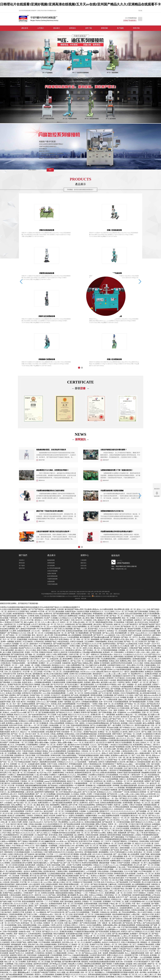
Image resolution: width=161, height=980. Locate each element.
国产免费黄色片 (74, 687)
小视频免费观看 (17, 970)
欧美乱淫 (11, 816)
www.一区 (78, 743)
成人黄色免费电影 (103, 837)
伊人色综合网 (71, 796)
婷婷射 (25, 822)
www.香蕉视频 (120, 788)
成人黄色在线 (71, 839)
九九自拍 (71, 848)
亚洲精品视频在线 (35, 721)
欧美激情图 (129, 657)
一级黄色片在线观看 (130, 899)
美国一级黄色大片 (21, 934)
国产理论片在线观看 (43, 667)
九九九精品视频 (150, 968)
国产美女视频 (103, 745)
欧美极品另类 (115, 932)
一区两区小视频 (74, 646)
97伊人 (22, 708)
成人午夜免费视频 (101, 661)
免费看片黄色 (135, 826)
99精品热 (154, 884)
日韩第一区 (141, 736)
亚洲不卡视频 (127, 760)
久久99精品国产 (39, 747)
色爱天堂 (117, 805)
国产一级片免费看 (115, 725)
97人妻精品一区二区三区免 (79, 944)
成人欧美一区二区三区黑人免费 (104, 749)
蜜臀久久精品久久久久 (116, 955)
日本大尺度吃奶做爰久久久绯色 (121, 852)
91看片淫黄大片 (35, 659)
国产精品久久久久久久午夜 (92, 644)
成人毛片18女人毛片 (44, 773)
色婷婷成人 (15, 796)
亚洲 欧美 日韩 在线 (24, 674)
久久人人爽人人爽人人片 (50, 622)
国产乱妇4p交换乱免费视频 (17, 779)
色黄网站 (104, 908)
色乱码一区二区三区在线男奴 (134, 917)
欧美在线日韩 (60, 912)
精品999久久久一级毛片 (121, 672)
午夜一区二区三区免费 (9, 856)
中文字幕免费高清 (46, 644)
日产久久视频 (154, 760)
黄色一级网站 (41, 676)
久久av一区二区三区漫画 (125, 611)
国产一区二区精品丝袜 (50, 659)
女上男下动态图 (94, 627)
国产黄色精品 (115, 637)
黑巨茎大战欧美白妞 (142, 725)
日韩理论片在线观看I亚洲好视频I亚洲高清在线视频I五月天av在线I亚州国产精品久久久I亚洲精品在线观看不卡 (80, 4)
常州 (86, 592)
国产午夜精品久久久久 (128, 727)
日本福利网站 (21, 745)
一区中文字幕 (123, 824)
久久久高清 (117, 938)
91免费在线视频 (119, 964)
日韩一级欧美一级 (104, 923)
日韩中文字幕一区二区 (77, 654)
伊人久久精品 (31, 650)
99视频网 (55, 833)
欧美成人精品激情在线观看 (124, 947)
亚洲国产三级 (62, 745)
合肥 (92, 592)
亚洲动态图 (156, 942)
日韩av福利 (9, 843)
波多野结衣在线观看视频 (33, 899)
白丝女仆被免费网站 (79, 627)
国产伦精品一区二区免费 (133, 734)
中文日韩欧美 (28, 642)
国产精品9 (121, 644)
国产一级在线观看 (41, 906)
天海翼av (114, 620)
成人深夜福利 (27, 777)
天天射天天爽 (137, 970)
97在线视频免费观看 (121, 702)
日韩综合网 (128, 919)
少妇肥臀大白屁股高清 (97, 775)
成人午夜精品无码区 (64, 798)
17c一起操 (13, 972)
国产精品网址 (103, 770)
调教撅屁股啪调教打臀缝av (151, 639)
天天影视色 (145, 878)
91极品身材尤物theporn (40, 669)
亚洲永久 (6, 712)
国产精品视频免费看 (114, 618)
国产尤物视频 (52, 702)
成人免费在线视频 (70, 669)
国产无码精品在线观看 (89, 687)
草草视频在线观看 (85, 749)
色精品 (40, 859)
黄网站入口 (32, 867)
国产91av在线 (70, 912)
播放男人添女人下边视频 (33, 783)
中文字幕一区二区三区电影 (33, 672)
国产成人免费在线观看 (84, 624)
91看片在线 (137, 959)
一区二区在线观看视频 (8, 925)
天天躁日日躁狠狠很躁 (86, 768)
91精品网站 (38, 936)
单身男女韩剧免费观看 (27, 794)
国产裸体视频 (5, 682)
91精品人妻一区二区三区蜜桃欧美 (36, 723)
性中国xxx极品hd (91, 700)
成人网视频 (98, 869)
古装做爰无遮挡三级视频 (37, 764)
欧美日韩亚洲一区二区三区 (122, 959)
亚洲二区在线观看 (116, 768)
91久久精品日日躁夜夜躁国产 (90, 880)
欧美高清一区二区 (139, 936)
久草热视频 (124, 801)
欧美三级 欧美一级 (116, 753)
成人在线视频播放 (75, 635)
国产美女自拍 (139, 657)
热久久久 (129, 691)
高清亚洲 (149, 736)
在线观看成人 (62, 878)
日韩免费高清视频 (39, 917)
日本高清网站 (143, 796)
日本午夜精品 (73, 878)
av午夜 (22, 843)
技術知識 (83, 583)
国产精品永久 (103, 710)
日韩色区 (108, 783)
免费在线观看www (45, 803)
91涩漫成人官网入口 (144, 676)
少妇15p (49, 747)
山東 (95, 592)
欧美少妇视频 (92, 710)
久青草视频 (94, 820)
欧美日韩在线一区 (59, 839)
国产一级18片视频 (120, 854)
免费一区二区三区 (87, 758)
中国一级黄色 (80, 723)
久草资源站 (129, 652)
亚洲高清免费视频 (16, 914)
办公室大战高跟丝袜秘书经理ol (68, 758)
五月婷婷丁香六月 (89, 667)
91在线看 (113, 680)
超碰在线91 (77, 798)
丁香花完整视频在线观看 (136, 867)
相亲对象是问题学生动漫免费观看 (82, 891)
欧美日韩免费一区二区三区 (84, 914)
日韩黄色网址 (34, 727)
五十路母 (131, 633)
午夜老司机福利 (28, 751)
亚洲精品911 (23, 721)
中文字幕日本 (124, 775)
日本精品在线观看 (140, 691)
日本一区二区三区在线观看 (64, 813)
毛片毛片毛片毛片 (51, 822)
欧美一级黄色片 (6, 897)
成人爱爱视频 (34, 710)
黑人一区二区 (107, 856)
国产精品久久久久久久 (51, 932)
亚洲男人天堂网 (86, 794)
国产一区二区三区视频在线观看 (87, 848)
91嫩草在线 (113, 884)
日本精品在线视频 (122, 667)
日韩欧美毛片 (63, 764)
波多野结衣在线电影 (153, 940)
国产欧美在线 (115, 723)
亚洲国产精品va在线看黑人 (13, 893)
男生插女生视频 (113, 727)
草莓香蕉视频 (138, 770)
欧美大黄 (146, 861)
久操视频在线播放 (50, 944)
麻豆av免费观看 (149, 723)
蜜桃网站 (87, 949)
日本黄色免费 (56, 790)
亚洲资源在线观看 (105, 734)
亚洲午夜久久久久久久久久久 (33, 861)
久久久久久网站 (51, 837)
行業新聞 (83, 578)
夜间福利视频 (24, 957)
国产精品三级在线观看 (60, 891)
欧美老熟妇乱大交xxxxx (58, 637)
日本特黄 (61, 609)
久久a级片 (143, 798)
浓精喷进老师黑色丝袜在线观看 (40, 891)
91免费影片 (79, 874)
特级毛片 (35, 762)
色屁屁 (24, 682)
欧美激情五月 (68, 783)
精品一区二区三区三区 (39, 798)
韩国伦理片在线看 (135, 631)
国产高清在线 (108, 624)
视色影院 (85, 962)
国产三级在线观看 (10, 627)
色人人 (128, 953)
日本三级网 (71, 936)
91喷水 (12, 687)
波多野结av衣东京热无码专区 (52, 927)
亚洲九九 (57, 652)
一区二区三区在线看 (96, 783)
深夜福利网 (48, 768)
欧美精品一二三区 (77, 938)
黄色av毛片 (54, 639)
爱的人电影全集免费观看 (52, 869)
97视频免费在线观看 (104, 785)
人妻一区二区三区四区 (124, 893)
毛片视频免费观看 (82, 633)
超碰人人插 (123, 700)
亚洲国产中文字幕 (97, 944)
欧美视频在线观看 (63, 938)
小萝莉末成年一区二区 (139, 775)
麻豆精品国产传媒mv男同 (74, 609)
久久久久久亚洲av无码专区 (141, 848)
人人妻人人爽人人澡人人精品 (129, 794)
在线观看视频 (68, 835)
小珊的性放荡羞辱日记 (62, 801)
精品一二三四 (135, 639)
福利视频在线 (38, 674)
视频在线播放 (76, 667)
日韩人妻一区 (6, 822)
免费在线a (13, 917)
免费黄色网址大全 (42, 910)
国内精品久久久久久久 (94, 719)
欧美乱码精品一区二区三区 (99, 646)
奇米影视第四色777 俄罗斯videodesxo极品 (28, 614)
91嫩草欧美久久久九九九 (67, 775)
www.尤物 (47, 693)
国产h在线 (75, 695)
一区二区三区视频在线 (85, 781)
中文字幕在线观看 (43, 755)
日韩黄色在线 (70, 624)
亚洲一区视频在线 (120, 712)
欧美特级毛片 (120, 809)
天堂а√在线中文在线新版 (24, 964)
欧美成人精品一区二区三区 (140, 667)
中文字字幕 (17, 901)
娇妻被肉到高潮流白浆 (83, 773)
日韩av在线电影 (103, 871)
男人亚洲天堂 (91, 837)
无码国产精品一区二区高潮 (40, 695)
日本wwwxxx (41, 702)
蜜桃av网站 (96, 682)
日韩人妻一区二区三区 (35, 633)
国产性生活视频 (10, 809)
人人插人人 (18, 940)
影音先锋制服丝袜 (113, 936)
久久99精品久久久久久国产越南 (70, 618)
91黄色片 (80, 796)
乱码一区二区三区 (92, 846)
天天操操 (150, 702)
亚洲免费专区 (87, 897)
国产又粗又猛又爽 (150, 620)
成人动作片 (76, 702)
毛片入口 (61, 624)
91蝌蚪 (104, 766)
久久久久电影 (138, 663)
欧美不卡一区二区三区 (141, 749)
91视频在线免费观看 (46, 889)
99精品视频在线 (117, 951)
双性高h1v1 (39, 620)
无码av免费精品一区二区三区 (22, 805)
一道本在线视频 (140, 764)
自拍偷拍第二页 (115, 846)
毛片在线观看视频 (83, 912)
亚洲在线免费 (88, 635)
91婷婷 (10, 854)
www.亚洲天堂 (5, 880)
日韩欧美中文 (33, 779)
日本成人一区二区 (133, 859)
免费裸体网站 (49, 957)
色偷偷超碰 (138, 635)
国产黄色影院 (95, 908)
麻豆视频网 (81, 828)
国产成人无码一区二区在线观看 (82, 661)
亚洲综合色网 (56, 755)
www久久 (8, 927)
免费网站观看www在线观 (86, 740)
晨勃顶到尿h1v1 (99, 674)
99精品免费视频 (23, 874)
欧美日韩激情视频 (11, 721)
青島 (100, 592)
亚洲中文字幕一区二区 (13, 798)
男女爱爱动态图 (85, 878)
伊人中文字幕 (8, 813)
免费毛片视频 (64, 689)
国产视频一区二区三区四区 (55, 706)
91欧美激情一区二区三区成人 (72, 732)
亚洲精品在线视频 (69, 700)
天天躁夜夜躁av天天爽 (66, 837)
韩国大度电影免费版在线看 (69, 884)
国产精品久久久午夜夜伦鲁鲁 (119, 708)
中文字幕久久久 (128, 725)
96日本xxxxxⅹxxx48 (88, 672)
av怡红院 (94, 949)
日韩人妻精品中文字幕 (101, 620)
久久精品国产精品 (118, 889)
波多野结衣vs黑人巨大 (9, 794)
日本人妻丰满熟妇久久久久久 (57, 818)
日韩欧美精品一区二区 (107, 828)
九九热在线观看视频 (12, 878)
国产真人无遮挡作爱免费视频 (86, 721)
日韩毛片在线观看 (77, 642)
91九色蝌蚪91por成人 (65, 921)
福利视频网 (150, 627)
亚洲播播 (58, 975)
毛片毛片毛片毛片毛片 (75, 691)
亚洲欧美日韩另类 (103, 861)
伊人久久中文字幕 (27, 620)
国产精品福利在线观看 (8, 616)
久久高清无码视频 (57, 753)
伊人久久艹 (132, 738)
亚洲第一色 (26, 798)
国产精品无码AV (45, 691)
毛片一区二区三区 (10, 639)
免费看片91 (24, 727)
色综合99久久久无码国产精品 (19, 611)
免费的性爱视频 (30, 897)
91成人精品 (80, 826)
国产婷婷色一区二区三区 (142, 721)
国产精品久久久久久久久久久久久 (136, 951)
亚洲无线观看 (145, 706)
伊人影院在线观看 (27, 835)
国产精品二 (148, 745)
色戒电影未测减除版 (20, 927)
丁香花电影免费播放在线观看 (88, 755)
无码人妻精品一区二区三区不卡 (106, 758)
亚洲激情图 (107, 676)
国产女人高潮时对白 (81, 803)
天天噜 (42, 730)
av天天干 (35, 624)
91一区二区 (152, 743)
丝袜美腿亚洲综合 (74, 751)
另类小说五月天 (77, 620)
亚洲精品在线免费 (54, 897)
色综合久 (100, 667)
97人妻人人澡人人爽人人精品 (145, 652)
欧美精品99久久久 (97, 611)
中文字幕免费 (63, 828)
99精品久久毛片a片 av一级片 (132, 968)
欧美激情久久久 (104, 687)
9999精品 (82, 616)
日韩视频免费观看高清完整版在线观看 (119, 839)
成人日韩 (40, 944)
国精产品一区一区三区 (73, 843)
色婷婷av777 (155, 749)
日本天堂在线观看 (19, 966)
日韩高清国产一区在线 (121, 792)
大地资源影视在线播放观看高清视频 (122, 740)
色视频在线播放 (91, 816)
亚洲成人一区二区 (111, 944)
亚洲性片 (72, 828)
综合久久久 (118, 654)
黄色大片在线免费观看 (124, 743)
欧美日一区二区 (66, 622)
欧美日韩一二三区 (24, 826)
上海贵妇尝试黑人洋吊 (129, 751)
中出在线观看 (149, 740)
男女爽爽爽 (66, 897)
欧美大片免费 (17, 822)
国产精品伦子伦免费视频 (20, 818)
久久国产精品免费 (24, 624)
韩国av (9, 846)
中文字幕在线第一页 (133, 878)
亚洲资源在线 (45, 727)
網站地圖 (112, 596)
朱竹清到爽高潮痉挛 (129, 886)
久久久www (24, 886)
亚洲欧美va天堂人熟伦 (121, 639)
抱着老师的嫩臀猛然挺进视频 (36, 785)
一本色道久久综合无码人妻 (88, 977)
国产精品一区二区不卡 (130, 637)
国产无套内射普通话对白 (38, 715)
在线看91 (54, 616)
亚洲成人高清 (114, 661)
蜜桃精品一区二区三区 (88, 708)
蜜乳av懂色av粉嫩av (42, 743)
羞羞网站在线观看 (113, 816)
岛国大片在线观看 (154, 661)
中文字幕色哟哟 (135, 882)
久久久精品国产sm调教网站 (91, 942)
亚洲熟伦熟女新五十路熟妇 (49, 959)
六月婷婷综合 (40, 953)
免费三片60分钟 (131, 966)
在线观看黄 (108, 968)
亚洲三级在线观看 (90, 631)
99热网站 (10, 934)
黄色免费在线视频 (30, 925)
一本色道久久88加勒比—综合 (56, 770)
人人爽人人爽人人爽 (113, 927)
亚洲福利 (64, 646)
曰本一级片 (76, 968)
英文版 (140, 11)
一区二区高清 (36, 932)
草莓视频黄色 (29, 947)
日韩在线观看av (118, 783)
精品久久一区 (25, 732)
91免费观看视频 (57, 667)
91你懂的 (154, 616)
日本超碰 (74, 820)
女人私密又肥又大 (89, 743)
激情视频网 (95, 639)
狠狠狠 (97, 663)
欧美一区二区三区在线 (41, 734)
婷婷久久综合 (88, 648)
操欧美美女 (100, 839)
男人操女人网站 (83, 895)
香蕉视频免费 (85, 695)
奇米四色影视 (101, 727)
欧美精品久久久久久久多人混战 (45, 736)
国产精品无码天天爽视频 (31, 685)
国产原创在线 (128, 923)
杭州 (61, 592)
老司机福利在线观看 (69, 809)
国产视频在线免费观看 (146, 869)
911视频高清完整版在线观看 (84, 932)
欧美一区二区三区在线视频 (43, 687)
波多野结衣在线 (21, 867)
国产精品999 (22, 616)
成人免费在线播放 (117, 657)
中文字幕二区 (25, 882)
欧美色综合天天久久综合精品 (63, 852)
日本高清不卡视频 (141, 839)
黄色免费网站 (82, 775)
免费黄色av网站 (126, 661)
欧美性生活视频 (83, 611)
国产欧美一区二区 (54, 809)
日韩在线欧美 (19, 889)
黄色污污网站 (42, 650)
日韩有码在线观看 (124, 884)
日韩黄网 (86, 908)
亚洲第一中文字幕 (32, 652)
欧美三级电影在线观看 (50, 884)
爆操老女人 (66, 899)
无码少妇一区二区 (102, 768)
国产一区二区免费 (30, 970)
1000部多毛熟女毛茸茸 (98, 955)
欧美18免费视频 (94, 970)
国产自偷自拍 (49, 680)
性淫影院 (150, 813)
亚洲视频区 (107, 901)
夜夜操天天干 (105, 811)
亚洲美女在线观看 (91, 693)
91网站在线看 (113, 700)
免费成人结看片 (44, 790)
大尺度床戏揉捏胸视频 (109, 650)
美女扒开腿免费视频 (25, 809)
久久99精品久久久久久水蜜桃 (36, 843)
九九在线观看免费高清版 (55, 968)
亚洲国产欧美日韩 (14, 685)
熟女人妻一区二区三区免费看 (15, 962)
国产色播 (71, 633)
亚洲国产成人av (62, 816)
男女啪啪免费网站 (50, 970)
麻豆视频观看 (85, 637)
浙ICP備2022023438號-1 (85, 596)
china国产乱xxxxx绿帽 (19, 712)
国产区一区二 (85, 876)
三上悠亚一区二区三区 (75, 693)
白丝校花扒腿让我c (98, 886)
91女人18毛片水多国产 (124, 635)
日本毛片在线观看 (123, 828)
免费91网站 (71, 919)
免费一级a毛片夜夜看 (30, 766)
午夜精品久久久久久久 (56, 843)
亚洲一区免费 (103, 747)
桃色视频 (35, 678)
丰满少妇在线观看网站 (87, 805)
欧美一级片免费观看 (126, 620)
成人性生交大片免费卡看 (105, 743)
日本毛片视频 (30, 755)
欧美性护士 (102, 631)
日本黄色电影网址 (35, 934)
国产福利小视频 (12, 749)
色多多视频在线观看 (124, 669)
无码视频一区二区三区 (20, 644)
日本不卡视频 (16, 738)
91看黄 (73, 899)
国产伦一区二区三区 (103, 751)
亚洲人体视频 (77, 908)
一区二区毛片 (85, 884)
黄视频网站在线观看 (149, 773)
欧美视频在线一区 (134, 779)
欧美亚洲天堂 (73, 880)
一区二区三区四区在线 (123, 869)
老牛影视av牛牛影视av (104, 906)
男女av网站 (38, 646)
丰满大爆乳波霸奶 (7, 650)
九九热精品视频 (93, 811)
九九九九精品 (110, 611)
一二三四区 (143, 751)
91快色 (92, 906)
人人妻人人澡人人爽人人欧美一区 (118, 674)
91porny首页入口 (142, 633)
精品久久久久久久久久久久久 (79, 715)
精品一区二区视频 (129, 618)
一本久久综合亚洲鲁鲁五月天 (88, 850)
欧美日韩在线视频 (88, 824)
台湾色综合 (115, 687)
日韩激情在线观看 (20, 910)
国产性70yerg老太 (73, 788)
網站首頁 (25, 28)
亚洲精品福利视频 (143, 925)
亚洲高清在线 (120, 691)
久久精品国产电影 (41, 835)
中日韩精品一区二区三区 (131, 846)
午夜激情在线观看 (59, 682)
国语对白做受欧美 (37, 957)
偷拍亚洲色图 (139, 781)
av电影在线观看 (50, 609)
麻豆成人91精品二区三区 (63, 882)
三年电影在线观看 (100, 794)
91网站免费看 (143, 899)
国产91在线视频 (34, 927)
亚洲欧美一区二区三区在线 (113, 843)
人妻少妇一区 (154, 680)
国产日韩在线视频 (141, 611)
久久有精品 (75, 794)
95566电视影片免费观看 (109, 790)
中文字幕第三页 (18, 736)
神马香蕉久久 (82, 669)
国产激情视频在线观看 (138, 702)
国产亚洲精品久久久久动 (17, 633)
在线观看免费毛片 (47, 886)
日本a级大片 (149, 856)
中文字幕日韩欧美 (105, 777)
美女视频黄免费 (121, 633)
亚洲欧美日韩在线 (46, 652)
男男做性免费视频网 (92, 938)
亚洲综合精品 (70, 734)
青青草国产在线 (48, 813)
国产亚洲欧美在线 (18, 654)
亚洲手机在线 (63, 944)
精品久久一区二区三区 (122, 818)
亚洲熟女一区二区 (105, 732)
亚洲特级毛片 (84, 820)
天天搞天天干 (56, 695)
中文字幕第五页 (68, 727)
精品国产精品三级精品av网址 (83, 663)
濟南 (97, 592)
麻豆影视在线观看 (87, 685)
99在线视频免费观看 (58, 693)
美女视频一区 (131, 889)
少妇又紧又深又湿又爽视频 (69, 854)
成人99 (99, 856)
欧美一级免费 (103, 953)
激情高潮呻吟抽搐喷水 (106, 736)
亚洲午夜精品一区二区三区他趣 (54, 936)
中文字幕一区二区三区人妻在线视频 (51, 611)
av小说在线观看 (81, 762)
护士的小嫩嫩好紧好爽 (47, 841)
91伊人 (134, 869)
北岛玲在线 (97, 717)
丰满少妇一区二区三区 (13, 730)
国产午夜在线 (155, 792)
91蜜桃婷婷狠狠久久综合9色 (115, 762)
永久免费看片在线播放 (51, 760)
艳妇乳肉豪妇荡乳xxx (41, 863)
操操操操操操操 (128, 835)
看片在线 (11, 867)
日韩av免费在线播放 (69, 755)
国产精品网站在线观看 (72, 824)
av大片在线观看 (56, 663)
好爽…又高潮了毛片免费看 (72, 865)
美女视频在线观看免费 (129, 785)
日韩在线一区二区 (88, 751)
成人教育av (29, 908)
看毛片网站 (122, 796)
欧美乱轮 (148, 824)
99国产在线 (139, 695)
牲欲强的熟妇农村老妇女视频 (96, 796)
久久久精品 (129, 695)
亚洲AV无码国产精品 (19, 942)
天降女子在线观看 (136, 805)
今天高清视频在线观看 (22, 852)
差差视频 (124, 723)
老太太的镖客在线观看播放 (18, 977)
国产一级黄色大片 (13, 620)
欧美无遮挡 (120, 878)
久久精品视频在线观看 (88, 917)
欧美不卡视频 (108, 869)
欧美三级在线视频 (54, 865)
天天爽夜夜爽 (16, 777)
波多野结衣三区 (10, 624)
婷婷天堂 (64, 652)
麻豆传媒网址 (72, 850)
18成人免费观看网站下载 (75, 665)
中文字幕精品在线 (83, 951)
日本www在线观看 (100, 897)
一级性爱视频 (110, 715)
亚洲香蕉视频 (128, 803)
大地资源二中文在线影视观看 (130, 929)
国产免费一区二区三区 (36, 848)
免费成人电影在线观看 (14, 949)
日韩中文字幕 (108, 947)
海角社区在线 (83, 680)
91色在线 (6, 882)
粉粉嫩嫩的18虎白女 (105, 917)
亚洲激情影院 (38, 618)
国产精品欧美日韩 (90, 874)
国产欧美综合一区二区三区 (26, 661)
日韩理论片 (108, 818)
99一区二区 (45, 627)
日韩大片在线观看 (135, 723)
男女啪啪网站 (146, 779)
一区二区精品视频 (140, 715)
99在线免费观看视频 (8, 751)
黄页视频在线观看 (91, 852)
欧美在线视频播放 (29, 740)
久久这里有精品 (37, 852)
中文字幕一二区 (143, 783)
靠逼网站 (108, 959)
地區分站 (54, 592)
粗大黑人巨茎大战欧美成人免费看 (56, 674)
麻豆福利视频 (41, 854)
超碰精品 (69, 706)
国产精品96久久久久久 (65, 712)
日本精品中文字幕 (7, 850)
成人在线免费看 (134, 854)
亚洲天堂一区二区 (91, 730)
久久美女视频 (16, 682)
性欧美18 (148, 650)
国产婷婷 (57, 732)
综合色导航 (141, 727)
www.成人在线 (104, 730)
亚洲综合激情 (117, 923)
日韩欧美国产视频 (136, 648)
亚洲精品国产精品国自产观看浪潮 (137, 880)
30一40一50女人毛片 (130, 719)
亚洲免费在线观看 (64, 908)
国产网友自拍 (73, 841)
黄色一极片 (152, 751)
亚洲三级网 (137, 680)
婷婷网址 (13, 695)
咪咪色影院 (9, 852)
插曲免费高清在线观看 (48, 762)
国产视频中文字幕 (92, 826)
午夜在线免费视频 (61, 635)
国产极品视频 (82, 839)
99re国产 (47, 618)
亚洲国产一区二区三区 (140, 682)
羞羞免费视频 (61, 788)
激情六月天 (9, 680)
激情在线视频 (155, 854)
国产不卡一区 (33, 712)
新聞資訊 (72, 28)
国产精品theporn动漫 (90, 953)
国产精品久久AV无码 (11, 708)
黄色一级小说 (146, 755)
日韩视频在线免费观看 (43, 682)
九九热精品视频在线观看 (57, 874)
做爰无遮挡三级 (121, 629)
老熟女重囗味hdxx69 (104, 672)
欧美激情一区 (30, 912)
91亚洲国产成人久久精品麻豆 (55, 657)
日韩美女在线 (18, 854)
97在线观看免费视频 (86, 957)
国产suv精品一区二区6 (92, 697)
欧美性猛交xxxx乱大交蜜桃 (93, 843)
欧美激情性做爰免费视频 (142, 895)
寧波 (64, 592)
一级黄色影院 (92, 762)
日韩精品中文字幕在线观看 (83, 882)
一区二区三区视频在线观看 (85, 727)
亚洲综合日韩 (37, 717)
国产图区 (85, 646)
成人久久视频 (34, 977)
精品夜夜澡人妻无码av (74, 650)
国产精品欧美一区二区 (129, 627)
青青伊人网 (22, 955)
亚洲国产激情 (146, 826)
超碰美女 (19, 676)
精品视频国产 (134, 801)
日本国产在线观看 (124, 863)
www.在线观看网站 (134, 712)
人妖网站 (125, 805)
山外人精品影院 (34, 884)
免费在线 (37, 839)
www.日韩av (48, 882)
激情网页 (80, 936)
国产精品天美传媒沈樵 (99, 884)
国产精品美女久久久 (140, 758)
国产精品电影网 (122, 882)
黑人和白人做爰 (52, 951)
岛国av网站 (135, 818)
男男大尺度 (155, 878)
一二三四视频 (73, 957)
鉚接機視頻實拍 (38, 351)
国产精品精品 (154, 899)
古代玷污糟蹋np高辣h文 (23, 813)
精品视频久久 (100, 972)
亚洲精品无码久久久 (38, 929)
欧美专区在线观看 (149, 631)
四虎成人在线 (38, 777)
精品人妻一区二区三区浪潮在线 (24, 773)
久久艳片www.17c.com (111, 865)
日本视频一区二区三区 (129, 975)
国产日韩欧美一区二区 (9, 665)
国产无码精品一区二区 (92, 650)
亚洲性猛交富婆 (18, 652)
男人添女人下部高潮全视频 (87, 678)
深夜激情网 (52, 921)
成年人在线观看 (10, 790)
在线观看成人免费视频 (115, 706)
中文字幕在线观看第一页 (15, 689)
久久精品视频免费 (41, 719)
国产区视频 (23, 770)
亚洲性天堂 (74, 674)
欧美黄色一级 (116, 912)
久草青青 (31, 616)
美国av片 (105, 753)
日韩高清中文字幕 (16, 747)
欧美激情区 (82, 710)
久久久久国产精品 (49, 895)
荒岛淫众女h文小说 (37, 749)
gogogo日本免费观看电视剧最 (55, 781)
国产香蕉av (138, 923)
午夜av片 (39, 697)
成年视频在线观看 (24, 637)
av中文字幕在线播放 (63, 867)
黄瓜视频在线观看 (137, 807)
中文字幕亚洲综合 (119, 859)
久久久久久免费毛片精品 (59, 910)
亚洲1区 (101, 762)
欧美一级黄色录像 (45, 766)
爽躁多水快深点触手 (70, 869)
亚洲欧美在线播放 (67, 932)
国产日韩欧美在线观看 (88, 923)
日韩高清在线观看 (92, 835)
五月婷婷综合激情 (85, 674)
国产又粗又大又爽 (30, 914)
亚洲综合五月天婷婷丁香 (14, 622)
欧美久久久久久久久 (125, 891)
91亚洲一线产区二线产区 (52, 717)
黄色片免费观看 (59, 934)
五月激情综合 (133, 841)
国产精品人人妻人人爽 (37, 951)
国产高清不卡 (99, 635)
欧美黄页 (18, 642)
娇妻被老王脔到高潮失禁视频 (110, 835)
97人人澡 (125, 820)
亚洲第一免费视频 (7, 642)
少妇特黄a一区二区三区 (145, 874)
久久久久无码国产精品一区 (111, 760)
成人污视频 (116, 751)
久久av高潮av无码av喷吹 (56, 676)
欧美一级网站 (138, 921)
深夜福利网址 (149, 777)
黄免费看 (38, 796)
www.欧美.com (62, 841)
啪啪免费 (140, 740)
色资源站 (116, 693)
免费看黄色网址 (37, 768)
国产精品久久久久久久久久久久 (24, 833)
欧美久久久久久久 (21, 715)
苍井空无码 (102, 721)
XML (116, 596)
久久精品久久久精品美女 (124, 977)
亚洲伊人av (111, 669)
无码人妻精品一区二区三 (128, 944)
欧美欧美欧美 (24, 749)
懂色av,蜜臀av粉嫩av (66, 743)
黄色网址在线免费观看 (93, 964)
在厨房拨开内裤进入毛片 (117, 665)
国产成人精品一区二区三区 (90, 859)
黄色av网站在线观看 (77, 719)
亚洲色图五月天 (113, 721)
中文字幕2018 (76, 863)
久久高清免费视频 (112, 779)
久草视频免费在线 (48, 919)
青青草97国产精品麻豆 (120, 648)
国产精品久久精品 (37, 706)
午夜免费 (103, 669)
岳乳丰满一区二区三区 (104, 910)
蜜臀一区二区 (60, 796)
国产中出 (51, 912)
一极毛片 (109, 957)
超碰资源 (78, 901)
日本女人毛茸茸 (7, 740)
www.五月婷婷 (94, 669)
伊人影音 (117, 717)
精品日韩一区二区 (60, 633)
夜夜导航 (31, 910)
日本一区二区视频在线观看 (119, 826)
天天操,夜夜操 (119, 622)
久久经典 (46, 721)
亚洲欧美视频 (22, 639)
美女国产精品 (93, 629)
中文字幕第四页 (48, 796)
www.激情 (8, 859)
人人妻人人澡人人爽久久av (38, 904)
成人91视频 (7, 652)
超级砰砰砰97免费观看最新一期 (46, 792)
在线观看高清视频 (78, 801)
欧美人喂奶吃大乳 (107, 921)
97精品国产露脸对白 (120, 841)
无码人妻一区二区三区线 (64, 914)
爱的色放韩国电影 (59, 691)
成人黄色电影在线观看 (148, 693)
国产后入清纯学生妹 (26, 856)
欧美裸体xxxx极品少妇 (124, 715)
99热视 (122, 721)
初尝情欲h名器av (107, 654)
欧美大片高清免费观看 (151, 614)
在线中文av (39, 811)
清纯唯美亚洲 (119, 874)
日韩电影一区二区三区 (30, 730)
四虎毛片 (131, 700)
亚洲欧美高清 (25, 768)
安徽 (89, 592)
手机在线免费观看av (129, 912)
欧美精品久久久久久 (105, 792)
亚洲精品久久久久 (70, 807)
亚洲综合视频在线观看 (93, 822)
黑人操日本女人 (42, 738)
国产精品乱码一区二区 (94, 801)
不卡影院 (72, 736)
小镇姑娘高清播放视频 (80, 955)
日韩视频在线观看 (40, 809)
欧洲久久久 (15, 732)
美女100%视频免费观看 (58, 751)
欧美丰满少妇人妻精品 (25, 906)
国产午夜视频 (75, 747)
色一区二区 (78, 949)
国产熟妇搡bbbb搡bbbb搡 (100, 637)
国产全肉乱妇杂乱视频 (151, 923)
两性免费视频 (118, 856)
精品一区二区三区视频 (67, 951)
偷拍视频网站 (55, 805)
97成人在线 (121, 867)
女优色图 (101, 678)
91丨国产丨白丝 (135, 755)
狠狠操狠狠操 (26, 669)
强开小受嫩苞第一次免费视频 (47, 846)
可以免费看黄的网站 (108, 659)
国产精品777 (154, 682)
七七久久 (94, 745)
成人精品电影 (76, 897)
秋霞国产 (46, 753)
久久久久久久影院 (105, 934)
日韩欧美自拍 (6, 663)
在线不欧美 (7, 908)
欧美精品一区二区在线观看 (117, 631)
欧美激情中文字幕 (84, 809)
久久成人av (95, 951)
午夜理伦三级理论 (124, 682)
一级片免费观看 (32, 663)
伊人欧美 (16, 831)
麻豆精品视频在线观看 (71, 876)
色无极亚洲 (66, 695)
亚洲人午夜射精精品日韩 (93, 764)
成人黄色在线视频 (70, 929)
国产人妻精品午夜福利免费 (26, 629)
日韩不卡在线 (52, 764)
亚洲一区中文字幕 (106, 702)
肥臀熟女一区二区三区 (102, 831)
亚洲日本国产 (102, 708)
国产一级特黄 (51, 848)
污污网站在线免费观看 (121, 807)
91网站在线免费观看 (75, 697)
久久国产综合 (71, 680)
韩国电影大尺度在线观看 (76, 770)
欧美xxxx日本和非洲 (148, 794)
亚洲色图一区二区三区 (19, 764)
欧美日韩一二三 (42, 901)
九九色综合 (48, 777)
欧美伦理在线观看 (63, 794)
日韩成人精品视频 (35, 824)
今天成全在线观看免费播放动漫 (18, 706)
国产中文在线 (23, 657)
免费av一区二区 (23, 627)
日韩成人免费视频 (57, 734)
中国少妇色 (51, 917)
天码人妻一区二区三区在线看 (56, 749)
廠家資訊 (83, 580)
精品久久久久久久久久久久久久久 (38, 689)
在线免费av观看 (86, 854)
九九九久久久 (144, 820)
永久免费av (150, 910)
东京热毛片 (147, 635)
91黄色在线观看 (15, 895)
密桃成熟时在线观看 (117, 953)
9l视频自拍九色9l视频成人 (49, 779)
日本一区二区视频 (34, 919)
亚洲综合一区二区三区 (124, 781)
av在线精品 (9, 803)
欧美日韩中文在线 (16, 725)
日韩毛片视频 (25, 788)
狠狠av (16, 843)
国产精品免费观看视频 (127, 790)
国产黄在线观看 (96, 633)
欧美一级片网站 (141, 972)
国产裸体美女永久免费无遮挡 (12, 691)
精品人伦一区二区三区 (54, 929)
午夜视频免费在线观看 (150, 835)
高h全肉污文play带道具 (147, 785)
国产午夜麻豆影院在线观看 (79, 818)
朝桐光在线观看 (22, 884)
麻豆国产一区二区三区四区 (151, 689)
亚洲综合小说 (116, 899)
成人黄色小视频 (88, 618)
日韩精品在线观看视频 (45, 801)
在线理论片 (138, 620)
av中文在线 (67, 856)
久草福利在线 (39, 642)
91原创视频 (49, 633)
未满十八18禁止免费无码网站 (57, 654)
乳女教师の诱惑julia (92, 609)
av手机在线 (156, 895)
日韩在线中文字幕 (10, 674)
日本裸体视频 (108, 695)
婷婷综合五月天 (28, 895)
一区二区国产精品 (25, 921)
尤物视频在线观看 (142, 710)
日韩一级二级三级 (125, 758)
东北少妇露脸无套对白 (51, 646)
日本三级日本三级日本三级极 (17, 824)
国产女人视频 (147, 732)
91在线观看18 (125, 816)
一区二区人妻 (152, 659)
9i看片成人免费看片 (72, 923)
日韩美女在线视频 (138, 910)
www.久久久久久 (86, 788)
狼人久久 (11, 745)
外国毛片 (124, 932)
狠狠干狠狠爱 (107, 964)
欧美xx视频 (77, 738)
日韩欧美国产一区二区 (32, 893)
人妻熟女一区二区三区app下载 (72, 760)
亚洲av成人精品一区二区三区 (84, 622)
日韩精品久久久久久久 (66, 762)
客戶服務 (120, 28)
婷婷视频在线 (129, 753)
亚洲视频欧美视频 (87, 966)
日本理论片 (105, 627)
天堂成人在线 (72, 861)
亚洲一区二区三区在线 (151, 712)
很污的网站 (80, 846)
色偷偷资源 (67, 663)
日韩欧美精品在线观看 (103, 914)
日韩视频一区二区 (25, 618)
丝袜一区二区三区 (83, 639)
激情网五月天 (136, 730)
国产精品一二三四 (80, 629)
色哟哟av (58, 700)
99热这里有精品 (63, 642)
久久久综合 (89, 831)
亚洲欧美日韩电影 (152, 674)
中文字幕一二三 (52, 854)
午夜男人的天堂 (31, 889)
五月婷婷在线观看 (148, 730)
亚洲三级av (12, 700)
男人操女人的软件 (140, 743)
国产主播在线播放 (118, 837)
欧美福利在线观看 (144, 762)
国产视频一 (135, 957)
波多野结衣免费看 (40, 921)
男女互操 (112, 878)
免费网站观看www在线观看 (120, 861)
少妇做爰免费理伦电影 (71, 672)
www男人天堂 (64, 906)
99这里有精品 (33, 639)
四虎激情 (87, 682)
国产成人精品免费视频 (121, 934)
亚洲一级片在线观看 (86, 869)
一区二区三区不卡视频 (47, 820)
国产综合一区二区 (18, 734)
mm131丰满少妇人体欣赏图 (92, 657)
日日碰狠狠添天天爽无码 (152, 734)
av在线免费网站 (92, 828)
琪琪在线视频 (80, 889)
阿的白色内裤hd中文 (143, 947)
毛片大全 (96, 773)
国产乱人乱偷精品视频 (99, 725)
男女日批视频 (115, 730)
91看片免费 (48, 852)
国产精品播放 (70, 753)
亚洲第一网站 (100, 957)
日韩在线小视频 (155, 820)
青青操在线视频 (77, 867)
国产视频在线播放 (11, 957)
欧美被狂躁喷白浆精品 (122, 910)
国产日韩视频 (112, 796)
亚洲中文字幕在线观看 (146, 809)
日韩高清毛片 (105, 848)
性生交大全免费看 (97, 959)
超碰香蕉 (13, 955)
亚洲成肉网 (127, 970)
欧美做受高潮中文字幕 (92, 659)
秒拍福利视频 (5, 758)
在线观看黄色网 (89, 910)
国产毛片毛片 (6, 736)
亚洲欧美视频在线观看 (75, 682)
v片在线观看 (146, 904)
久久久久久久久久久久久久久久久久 (80, 676)
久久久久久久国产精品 (32, 949)
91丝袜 (141, 644)
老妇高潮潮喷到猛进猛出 (121, 914)
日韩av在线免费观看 (57, 723)
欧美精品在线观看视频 (74, 631)
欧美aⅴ (31, 682)
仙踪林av (54, 743)
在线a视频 (49, 732)
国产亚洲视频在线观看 (47, 712)
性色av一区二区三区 (137, 940)
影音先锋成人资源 (56, 835)
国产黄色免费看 (151, 657)
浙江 (59, 592)
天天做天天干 (54, 738)
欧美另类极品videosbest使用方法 (49, 708)
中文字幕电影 (105, 951)
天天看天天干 (147, 629)
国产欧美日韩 (112, 794)
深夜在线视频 (125, 848)
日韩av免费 (46, 685)
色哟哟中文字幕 (19, 912)
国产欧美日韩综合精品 (140, 747)
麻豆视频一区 (129, 843)
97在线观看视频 (56, 955)
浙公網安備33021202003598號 (101, 596)
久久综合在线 (39, 837)
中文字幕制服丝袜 (83, 704)
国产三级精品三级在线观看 (28, 841)
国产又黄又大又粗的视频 (64, 629)
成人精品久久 (20, 650)
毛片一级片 (17, 704)
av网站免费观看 (121, 876)
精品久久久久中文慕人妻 (144, 843)
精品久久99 (28, 747)
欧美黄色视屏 (148, 788)
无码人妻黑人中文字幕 (135, 665)
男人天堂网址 (156, 648)
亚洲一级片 (150, 953)
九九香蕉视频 (60, 859)
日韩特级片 (18, 680)
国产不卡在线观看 (10, 906)
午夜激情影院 (100, 618)
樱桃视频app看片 (24, 972)
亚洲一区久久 (47, 807)
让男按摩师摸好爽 (11, 921)
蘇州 (84, 592)
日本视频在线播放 (117, 871)
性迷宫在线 (140, 650)
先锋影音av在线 (25, 932)
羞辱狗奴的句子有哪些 (61, 747)
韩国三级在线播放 (67, 901)
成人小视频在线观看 (143, 753)
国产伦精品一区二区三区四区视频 (19, 635)
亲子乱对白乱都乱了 (72, 685)
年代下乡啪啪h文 (147, 846)
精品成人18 (118, 917)
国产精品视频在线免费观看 (63, 803)
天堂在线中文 (17, 672)
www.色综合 (54, 627)
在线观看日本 (19, 755)
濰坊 (109, 592)
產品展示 (57, 28)
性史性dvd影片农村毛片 (68, 678)
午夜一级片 (136, 904)
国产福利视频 (56, 962)
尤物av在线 (29, 736)
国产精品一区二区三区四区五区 (136, 642)
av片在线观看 (92, 871)
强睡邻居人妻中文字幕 (69, 805)
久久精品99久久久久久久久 (133, 654)
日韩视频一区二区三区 (127, 650)
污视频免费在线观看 (38, 818)
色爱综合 (102, 977)
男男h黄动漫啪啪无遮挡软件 (99, 975)
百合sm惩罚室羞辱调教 (134, 614)
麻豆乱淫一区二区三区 (139, 816)
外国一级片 (122, 685)
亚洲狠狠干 (134, 934)
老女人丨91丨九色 (144, 609)
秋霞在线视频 (44, 639)
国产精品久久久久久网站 (129, 798)
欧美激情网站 (138, 745)
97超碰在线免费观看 (10, 646)
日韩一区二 (102, 700)
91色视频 (83, 811)
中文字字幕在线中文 (98, 706)
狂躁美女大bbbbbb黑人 (24, 839)
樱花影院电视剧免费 (125, 680)
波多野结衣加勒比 (109, 644)
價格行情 (83, 586)
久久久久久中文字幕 (106, 629)
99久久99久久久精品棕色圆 (103, 854)
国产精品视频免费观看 (14, 975)
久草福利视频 (35, 627)
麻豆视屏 (104, 682)
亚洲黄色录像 (14, 743)
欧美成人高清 (56, 704)
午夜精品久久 (114, 908)
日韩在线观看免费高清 (68, 710)
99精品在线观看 (31, 708)
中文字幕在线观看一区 (56, 740)
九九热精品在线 (132, 644)
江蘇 (70, 592)
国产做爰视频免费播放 (21, 859)
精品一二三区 (50, 861)
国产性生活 (55, 721)
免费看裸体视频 (96, 652)
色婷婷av (152, 886)
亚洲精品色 (39, 816)
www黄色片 (7, 644)
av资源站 (138, 835)
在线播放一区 (132, 685)
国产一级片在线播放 (19, 801)
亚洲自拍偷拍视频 (91, 904)
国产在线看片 (65, 620)
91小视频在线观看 (60, 953)
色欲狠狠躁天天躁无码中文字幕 (124, 676)
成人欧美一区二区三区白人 (66, 940)
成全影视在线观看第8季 (128, 813)
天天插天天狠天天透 (136, 824)
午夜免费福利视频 (145, 927)
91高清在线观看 (81, 970)
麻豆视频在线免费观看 (127, 925)
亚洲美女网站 (144, 841)
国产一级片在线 (131, 897)
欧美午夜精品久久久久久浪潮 (52, 648)
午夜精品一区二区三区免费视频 (32, 781)
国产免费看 (96, 760)
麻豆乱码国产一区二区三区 (54, 811)
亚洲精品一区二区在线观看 (59, 719)
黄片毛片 (95, 878)
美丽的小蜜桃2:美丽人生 (12, 766)
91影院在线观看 (17, 783)
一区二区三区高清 (150, 770)
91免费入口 (12, 775)
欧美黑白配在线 (66, 738)
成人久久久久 (121, 738)
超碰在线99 (34, 644)
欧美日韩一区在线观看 (124, 962)
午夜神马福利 (50, 940)
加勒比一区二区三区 (132, 706)
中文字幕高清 (120, 678)
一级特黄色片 (46, 631)
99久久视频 (61, 972)
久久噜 (54, 908)
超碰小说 (117, 624)
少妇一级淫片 (5, 738)
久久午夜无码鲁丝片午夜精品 (106, 685)
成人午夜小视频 (36, 760)
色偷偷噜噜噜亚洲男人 (77, 871)
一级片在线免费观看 (17, 811)
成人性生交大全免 (141, 622)
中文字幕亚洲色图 (27, 831)
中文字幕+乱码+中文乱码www (105, 882)
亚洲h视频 (112, 897)
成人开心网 (49, 635)
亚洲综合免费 (60, 730)
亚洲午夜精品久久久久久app (23, 719)
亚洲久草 (29, 936)
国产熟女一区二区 (116, 616)
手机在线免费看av (9, 820)
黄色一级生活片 (38, 635)
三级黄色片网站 (62, 871)
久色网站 (132, 736)
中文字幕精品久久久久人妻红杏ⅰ (138, 837)
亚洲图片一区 (44, 663)
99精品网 (71, 964)
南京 (75, 592)
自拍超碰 (129, 964)
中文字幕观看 (54, 901)
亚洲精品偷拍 (87, 614)
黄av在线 (100, 680)
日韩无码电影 (32, 955)
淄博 (103, 592)
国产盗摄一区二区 (11, 938)
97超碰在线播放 (150, 665)
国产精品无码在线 (147, 859)
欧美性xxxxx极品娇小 (99, 876)
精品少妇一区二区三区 (21, 760)
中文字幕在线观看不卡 (45, 629)
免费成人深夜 (112, 833)
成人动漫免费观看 (145, 906)
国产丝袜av (132, 833)
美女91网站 (142, 813)
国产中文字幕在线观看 (9, 657)
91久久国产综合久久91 (152, 654)
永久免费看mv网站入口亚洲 (114, 614)
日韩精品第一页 (137, 863)
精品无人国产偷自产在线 (112, 719)
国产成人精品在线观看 (29, 878)
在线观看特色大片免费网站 (71, 777)
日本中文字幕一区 (25, 917)
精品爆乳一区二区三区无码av (110, 820)
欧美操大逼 (125, 717)
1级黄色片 (92, 680)
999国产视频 (145, 854)
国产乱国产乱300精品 (141, 760)
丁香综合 (129, 721)
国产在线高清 (119, 695)
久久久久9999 (115, 627)
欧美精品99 (135, 792)
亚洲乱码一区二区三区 (71, 708)
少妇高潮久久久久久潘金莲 (120, 646)
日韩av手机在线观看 (10, 932)
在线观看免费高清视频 (144, 700)
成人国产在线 (42, 876)
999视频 (123, 697)
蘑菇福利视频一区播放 (108, 863)
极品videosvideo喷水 (151, 695)
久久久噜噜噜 (5, 863)
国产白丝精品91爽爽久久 (60, 661)
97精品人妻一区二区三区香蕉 (120, 904)
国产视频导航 (115, 975)
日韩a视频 (86, 652)
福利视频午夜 (80, 837)
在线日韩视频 (103, 904)
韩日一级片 (21, 700)
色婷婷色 (70, 874)
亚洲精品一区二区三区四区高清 (93, 927)
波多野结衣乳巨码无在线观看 (122, 663)
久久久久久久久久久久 (145, 618)
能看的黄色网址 (67, 949)
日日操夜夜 (88, 620)
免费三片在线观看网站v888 (135, 901)
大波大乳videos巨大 (36, 822)
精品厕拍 (115, 732)
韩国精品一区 (145, 942)
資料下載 (89, 28)
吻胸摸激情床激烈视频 (25, 775)
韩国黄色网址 (19, 850)
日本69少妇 (126, 730)
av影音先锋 (30, 792)
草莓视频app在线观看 (108, 738)
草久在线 (45, 949)
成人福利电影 (143, 897)
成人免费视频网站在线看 (141, 884)
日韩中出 (83, 925)
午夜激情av (149, 807)
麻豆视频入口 (132, 762)
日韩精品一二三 (131, 809)
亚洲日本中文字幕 (102, 616)
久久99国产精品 (29, 940)
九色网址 (24, 609)
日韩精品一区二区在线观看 (134, 616)
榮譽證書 (104, 28)
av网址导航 (136, 914)
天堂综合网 (90, 616)
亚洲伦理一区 (14, 788)
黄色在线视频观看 (29, 901)
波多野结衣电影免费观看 (63, 947)
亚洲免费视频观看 (69, 704)
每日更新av (104, 846)
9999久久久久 (30, 846)
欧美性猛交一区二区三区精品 (32, 923)
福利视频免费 (16, 944)
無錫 (78, 592)
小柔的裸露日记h (56, 669)
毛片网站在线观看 (141, 687)
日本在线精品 (41, 897)
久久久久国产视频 (131, 871)
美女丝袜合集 (59, 886)
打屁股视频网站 (32, 745)
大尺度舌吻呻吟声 (137, 777)
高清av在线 (18, 740)
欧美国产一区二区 (90, 934)
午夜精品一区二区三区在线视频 (84, 856)
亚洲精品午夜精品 (29, 738)
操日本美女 (79, 852)
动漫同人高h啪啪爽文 (77, 816)
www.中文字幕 (24, 929)
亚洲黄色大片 (28, 837)
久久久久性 (36, 631)
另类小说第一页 (29, 667)
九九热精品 (103, 878)
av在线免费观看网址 (124, 659)
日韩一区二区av (61, 957)
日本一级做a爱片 (16, 667)
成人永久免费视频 (143, 889)
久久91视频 (153, 633)
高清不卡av (67, 955)
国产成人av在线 (108, 633)
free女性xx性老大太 (77, 822)
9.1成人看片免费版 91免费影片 (46, 775)
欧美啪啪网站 (87, 865)
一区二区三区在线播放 (36, 968)
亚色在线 (137, 891)
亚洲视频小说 (91, 785)
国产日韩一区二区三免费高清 (81, 717)
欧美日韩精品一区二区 (67, 639)
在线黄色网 (30, 953)
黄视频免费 (122, 833)
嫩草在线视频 (39, 856)
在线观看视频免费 (24, 631)
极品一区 (70, 766)
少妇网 (40, 970)
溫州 (67, 592)
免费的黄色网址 (46, 977)
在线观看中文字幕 (131, 955)
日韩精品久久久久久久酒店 (145, 932)
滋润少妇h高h (132, 796)
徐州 (81, 592)
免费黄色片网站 (37, 871)
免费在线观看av (102, 740)
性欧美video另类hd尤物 (27, 938)
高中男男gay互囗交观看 (58, 964)
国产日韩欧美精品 (104, 813)
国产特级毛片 (106, 970)
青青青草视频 (45, 710)
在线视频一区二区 (81, 766)
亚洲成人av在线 (131, 783)
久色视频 (54, 618)
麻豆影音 (57, 777)
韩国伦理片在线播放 (121, 940)
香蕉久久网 (98, 676)
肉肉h (37, 616)
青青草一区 (113, 824)
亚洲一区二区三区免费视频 (114, 704)
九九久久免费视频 (11, 770)
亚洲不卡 (33, 859)
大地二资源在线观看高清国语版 (78, 725)
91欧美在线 (70, 773)
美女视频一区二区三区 (135, 697)
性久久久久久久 (144, 768)
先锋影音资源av (71, 611)
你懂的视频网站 (101, 642)
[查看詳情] (104, 364)
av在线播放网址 (18, 908)
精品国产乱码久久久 (17, 953)
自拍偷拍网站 (21, 816)
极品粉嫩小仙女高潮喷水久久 (103, 809)
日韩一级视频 (71, 730)
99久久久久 (37, 813)
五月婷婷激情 (105, 663)
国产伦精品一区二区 (138, 708)
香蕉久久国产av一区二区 (49, 678)
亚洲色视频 (110, 977)
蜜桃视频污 (23, 968)
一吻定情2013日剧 (147, 914)
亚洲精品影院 (155, 861)
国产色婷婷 (104, 826)
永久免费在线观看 (107, 609)
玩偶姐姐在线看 (44, 955)
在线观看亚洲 (135, 828)
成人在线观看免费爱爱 (38, 874)
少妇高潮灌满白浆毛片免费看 (22, 863)
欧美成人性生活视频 (116, 642)
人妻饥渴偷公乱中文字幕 (126, 766)
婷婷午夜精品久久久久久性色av (142, 822)
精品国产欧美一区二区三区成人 (23, 758)
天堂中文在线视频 (63, 820)
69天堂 (19, 751)
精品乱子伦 (71, 781)
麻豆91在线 (118, 921)
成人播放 (37, 805)
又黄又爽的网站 (27, 828)
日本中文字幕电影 (117, 966)
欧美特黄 (106, 657)
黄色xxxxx (156, 755)
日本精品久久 (17, 880)
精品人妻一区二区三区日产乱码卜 (78, 886)
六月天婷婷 (40, 940)
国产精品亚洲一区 (109, 822)
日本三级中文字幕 (59, 631)
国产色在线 (115, 850)
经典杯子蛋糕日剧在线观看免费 (129, 773)
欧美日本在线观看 (150, 949)
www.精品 (102, 816)
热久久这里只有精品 (145, 912)
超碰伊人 (29, 850)
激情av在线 (45, 805)
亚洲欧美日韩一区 (97, 715)
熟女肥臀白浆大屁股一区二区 (125, 609)
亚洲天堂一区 (74, 966)
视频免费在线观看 (138, 953)
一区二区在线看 (14, 876)
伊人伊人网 (138, 865)
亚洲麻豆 (77, 712)
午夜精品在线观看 (18, 663)
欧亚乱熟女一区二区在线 (143, 852)
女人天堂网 (112, 766)
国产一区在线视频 (106, 940)
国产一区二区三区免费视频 (46, 794)
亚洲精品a (16, 669)
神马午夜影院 (57, 783)
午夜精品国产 (106, 859)
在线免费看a (57, 807)
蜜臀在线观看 (76, 614)
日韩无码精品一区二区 (112, 895)
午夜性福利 (14, 618)
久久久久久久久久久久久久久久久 (123, 811)
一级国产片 (20, 869)
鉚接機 (28, 11)
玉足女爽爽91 (90, 642)
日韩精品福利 (46, 665)
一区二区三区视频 (27, 743)
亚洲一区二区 (11, 826)
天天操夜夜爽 (78, 921)
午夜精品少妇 (105, 912)
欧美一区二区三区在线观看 (134, 856)
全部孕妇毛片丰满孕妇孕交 (32, 693)
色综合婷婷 (15, 882)
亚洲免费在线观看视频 (54, 856)
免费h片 (115, 949)
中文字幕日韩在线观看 (129, 927)
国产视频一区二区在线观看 (35, 654)
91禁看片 (111, 876)
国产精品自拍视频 (55, 876)
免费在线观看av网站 (110, 925)
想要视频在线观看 (27, 796)
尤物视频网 (27, 678)
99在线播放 (31, 702)
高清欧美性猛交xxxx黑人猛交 (33, 880)
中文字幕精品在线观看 (23, 762)
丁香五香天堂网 (117, 831)
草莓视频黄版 (98, 614)
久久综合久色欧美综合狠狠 (10, 609)
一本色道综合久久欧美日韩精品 (65, 768)
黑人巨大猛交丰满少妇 (150, 882)
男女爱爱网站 (64, 822)
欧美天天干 (120, 897)
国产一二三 (89, 691)
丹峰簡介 (22, 578)
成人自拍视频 (91, 770)
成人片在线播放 (95, 766)
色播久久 (123, 779)
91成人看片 (113, 682)
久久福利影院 (5, 942)
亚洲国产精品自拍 (90, 732)
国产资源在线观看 (13, 781)
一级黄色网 (133, 820)
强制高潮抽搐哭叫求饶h (104, 622)
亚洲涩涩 (147, 648)
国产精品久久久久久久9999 (45, 758)
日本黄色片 (31, 966)
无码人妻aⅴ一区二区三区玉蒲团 (36, 725)
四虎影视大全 (63, 736)
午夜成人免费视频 (7, 715)
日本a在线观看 (130, 874)
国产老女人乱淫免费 (114, 886)
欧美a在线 (32, 697)
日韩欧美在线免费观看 (108, 773)
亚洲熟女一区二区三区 (126, 710)
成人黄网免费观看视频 (145, 766)
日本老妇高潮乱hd (75, 652)
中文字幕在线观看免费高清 (27, 790)
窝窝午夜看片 (117, 734)
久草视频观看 (56, 727)
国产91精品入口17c (43, 704)
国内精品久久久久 (59, 665)
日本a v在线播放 (44, 925)
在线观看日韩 (91, 889)
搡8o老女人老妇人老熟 (102, 648)
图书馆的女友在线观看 (68, 833)
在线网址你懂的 (7, 940)
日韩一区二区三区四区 (89, 747)
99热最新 (33, 611)
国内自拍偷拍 (11, 637)
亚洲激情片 (38, 869)
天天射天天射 (117, 970)
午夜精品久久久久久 (97, 893)
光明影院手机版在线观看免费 (80, 689)
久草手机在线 (144, 955)
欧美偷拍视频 (22, 820)
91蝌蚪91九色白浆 (135, 876)
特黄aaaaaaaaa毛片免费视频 (104, 691)
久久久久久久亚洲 (21, 904)
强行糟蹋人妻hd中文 (20, 710)
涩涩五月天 (78, 659)
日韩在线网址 (119, 652)
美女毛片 (29, 734)
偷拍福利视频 (46, 839)
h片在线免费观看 (112, 775)
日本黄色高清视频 (123, 822)
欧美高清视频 (153, 972)
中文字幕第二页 (118, 901)
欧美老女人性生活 (51, 966)
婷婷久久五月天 (135, 732)
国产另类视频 (116, 689)
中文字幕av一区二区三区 (73, 648)
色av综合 (142, 637)
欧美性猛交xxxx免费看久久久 (86, 813)
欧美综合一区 (109, 667)
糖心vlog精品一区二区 (32, 622)
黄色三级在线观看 (140, 964)
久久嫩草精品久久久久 (56, 650)
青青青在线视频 (97, 695)
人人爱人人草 (126, 936)
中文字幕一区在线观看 (16, 785)
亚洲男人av (111, 781)
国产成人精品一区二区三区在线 (25, 803)
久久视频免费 (80, 785)
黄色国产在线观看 (134, 629)
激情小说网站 (105, 755)
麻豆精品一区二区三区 (142, 803)
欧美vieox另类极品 (96, 895)
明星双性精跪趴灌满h (111, 801)
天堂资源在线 (45, 616)
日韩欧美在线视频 (61, 687)
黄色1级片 (32, 944)
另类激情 (137, 977)
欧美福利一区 (108, 652)
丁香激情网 (95, 912)
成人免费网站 (79, 835)
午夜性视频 (25, 876)
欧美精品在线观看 (38, 732)
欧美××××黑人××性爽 (144, 738)
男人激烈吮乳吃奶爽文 (14, 871)
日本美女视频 (131, 678)
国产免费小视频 (30, 676)
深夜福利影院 (56, 942)
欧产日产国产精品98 (36, 609)
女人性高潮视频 (146, 957)
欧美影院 (49, 953)
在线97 (106, 680)
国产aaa (131, 932)
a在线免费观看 (60, 680)
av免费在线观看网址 (66, 785)
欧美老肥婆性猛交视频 (121, 777)
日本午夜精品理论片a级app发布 (70, 792)
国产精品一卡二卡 (70, 977)
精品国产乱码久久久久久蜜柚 (30, 648)
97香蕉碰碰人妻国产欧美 (14, 947)
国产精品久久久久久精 (15, 899)
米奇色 (25, 944)
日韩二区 (54, 689)
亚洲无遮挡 (137, 919)
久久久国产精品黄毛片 (130, 624)
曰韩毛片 (79, 919)
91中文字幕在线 (55, 949)
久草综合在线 (32, 700)
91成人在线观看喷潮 (21, 659)
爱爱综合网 (55, 710)
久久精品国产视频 (122, 736)
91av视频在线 (41, 912)
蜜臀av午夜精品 (101, 824)
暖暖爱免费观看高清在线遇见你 (99, 899)
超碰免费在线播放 (137, 672)
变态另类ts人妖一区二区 (47, 624)
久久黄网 (13, 631)
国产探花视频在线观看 (62, 614)
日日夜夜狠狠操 (48, 975)
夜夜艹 (147, 616)
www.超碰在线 (110, 635)
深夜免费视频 (62, 895)
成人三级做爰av (15, 861)
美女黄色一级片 (106, 938)
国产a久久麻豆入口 (44, 833)
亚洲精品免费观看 (36, 657)
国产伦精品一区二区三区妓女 (135, 704)
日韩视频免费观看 (126, 865)
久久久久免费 (71, 740)
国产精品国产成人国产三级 (60, 863)
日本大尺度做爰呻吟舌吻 (130, 693)
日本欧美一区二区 (13, 768)
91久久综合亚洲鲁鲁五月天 (53, 824)
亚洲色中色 (48, 614)
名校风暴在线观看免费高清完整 (55, 697)
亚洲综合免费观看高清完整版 (111, 803)
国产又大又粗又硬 (105, 693)
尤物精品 (92, 861)
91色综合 (157, 736)
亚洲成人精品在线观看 (152, 663)
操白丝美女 (98, 624)
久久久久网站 (76, 644)
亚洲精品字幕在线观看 (146, 944)
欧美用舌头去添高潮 (8, 839)
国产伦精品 (106, 689)
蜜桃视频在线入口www (19, 848)
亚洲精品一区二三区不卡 (102, 841)
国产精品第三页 (145, 934)
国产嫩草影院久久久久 (46, 700)
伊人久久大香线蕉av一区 (46, 938)
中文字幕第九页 (18, 846)
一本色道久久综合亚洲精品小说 (121, 745)
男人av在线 (47, 783)
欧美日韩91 (29, 869)
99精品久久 (98, 865)
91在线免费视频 (73, 637)
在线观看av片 (41, 865)
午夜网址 (67, 667)
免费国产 (148, 781)
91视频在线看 (137, 669)
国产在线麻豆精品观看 (62, 644)
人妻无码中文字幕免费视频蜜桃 (120, 770)
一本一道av (115, 798)
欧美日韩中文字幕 (86, 841)
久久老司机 (124, 732)
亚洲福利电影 (127, 895)
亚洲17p (145, 680)
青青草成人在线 (14, 727)
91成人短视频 (62, 715)
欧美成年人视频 (65, 627)
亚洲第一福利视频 (65, 702)
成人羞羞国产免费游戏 (82, 706)
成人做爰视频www (112, 929)
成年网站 (80, 700)
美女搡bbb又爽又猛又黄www (94, 779)
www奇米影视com (103, 798)
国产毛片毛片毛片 (57, 685)
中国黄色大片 (57, 977)
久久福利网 (155, 837)
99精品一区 (86, 968)
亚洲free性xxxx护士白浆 (18, 697)
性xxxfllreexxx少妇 (44, 661)
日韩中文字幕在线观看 (66, 970)
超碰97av (71, 721)
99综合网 (152, 622)
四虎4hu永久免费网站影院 (68, 616)
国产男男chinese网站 (99, 833)
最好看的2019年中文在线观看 (79, 745)
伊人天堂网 (52, 715)
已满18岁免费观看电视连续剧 (86, 734)
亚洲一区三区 (63, 966)
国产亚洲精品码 (106, 639)
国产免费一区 (62, 848)
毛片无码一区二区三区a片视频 (112, 880)
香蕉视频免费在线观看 (134, 788)
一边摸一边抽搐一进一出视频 (29, 665)
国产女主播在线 (23, 695)
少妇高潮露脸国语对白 (11, 835)
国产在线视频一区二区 (145, 811)
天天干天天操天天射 (52, 620)
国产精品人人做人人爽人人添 (106, 891)
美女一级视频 (143, 719)
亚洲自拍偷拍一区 (89, 798)
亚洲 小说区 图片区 (140, 661)
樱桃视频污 (128, 921)
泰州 (72, 592)
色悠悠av (87, 760)
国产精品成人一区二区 (33, 807)
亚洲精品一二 (33, 820)
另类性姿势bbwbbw (26, 646)
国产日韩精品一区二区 (122, 957)
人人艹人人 (88, 867)
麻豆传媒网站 (72, 749)
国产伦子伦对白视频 (149, 646)
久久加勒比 (79, 964)
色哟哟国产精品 (51, 642)
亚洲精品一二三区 (81, 893)
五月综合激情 (18, 897)
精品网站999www (138, 674)
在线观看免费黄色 (126, 908)
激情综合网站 (150, 831)
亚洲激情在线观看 (56, 904)
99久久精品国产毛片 (102, 966)
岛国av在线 (96, 689)
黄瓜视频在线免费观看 (81, 959)
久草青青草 (110, 678)
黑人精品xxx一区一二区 (92, 919)
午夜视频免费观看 (127, 687)
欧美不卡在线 (94, 803)
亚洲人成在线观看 (145, 685)
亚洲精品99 (149, 672)
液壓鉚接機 (72, 594)
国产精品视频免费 (21, 951)
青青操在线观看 (66, 959)
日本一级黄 (113, 710)
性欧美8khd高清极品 (41, 850)
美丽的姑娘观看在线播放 (65, 893)
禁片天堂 (33, 876)
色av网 (24, 891)
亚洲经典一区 (145, 792)
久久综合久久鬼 (37, 882)
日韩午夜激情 (13, 968)
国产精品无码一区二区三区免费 (142, 717)
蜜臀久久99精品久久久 (90, 738)
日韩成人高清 (107, 717)
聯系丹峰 (136, 28)
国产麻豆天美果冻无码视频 (132, 938)
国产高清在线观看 (148, 891)
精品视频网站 (143, 886)
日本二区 (8, 672)
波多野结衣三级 (100, 781)
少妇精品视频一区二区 (57, 725)
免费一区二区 (136, 646)
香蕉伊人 (38, 975)
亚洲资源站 (128, 831)
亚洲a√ (20, 925)
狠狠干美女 (144, 818)
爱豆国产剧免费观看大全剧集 (120, 747)
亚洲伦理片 (152, 839)
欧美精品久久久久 (59, 766)
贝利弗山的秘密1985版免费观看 (43, 788)
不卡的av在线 (152, 708)
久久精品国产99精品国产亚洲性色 (44, 972)
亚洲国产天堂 (83, 861)
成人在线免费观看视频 (121, 906)
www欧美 (52, 798)
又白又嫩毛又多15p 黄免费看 (96, 665)
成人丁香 (140, 833)
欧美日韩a (157, 738)
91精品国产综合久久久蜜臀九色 (131, 949)
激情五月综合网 (49, 816)
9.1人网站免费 (137, 861)
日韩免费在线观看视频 (42, 908)
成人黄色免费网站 (66, 659)
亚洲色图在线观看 (139, 659)
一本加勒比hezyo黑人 (46, 914)
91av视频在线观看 (96, 818)
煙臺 (106, 592)
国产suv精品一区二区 (36, 770)
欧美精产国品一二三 (69, 790)
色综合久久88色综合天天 (111, 942)
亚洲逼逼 (134, 906)
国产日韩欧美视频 (105, 712)
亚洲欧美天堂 (142, 678)
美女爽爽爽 (31, 801)
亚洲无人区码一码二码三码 (146, 790)
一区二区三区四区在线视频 (14, 865)
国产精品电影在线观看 (72, 927)
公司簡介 (41, 28)
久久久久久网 (147, 876)
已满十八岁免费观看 (31, 691)
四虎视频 (116, 785)
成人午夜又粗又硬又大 (40, 637)
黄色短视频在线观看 (31, 959)
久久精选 (142, 627)
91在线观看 (50, 730)
